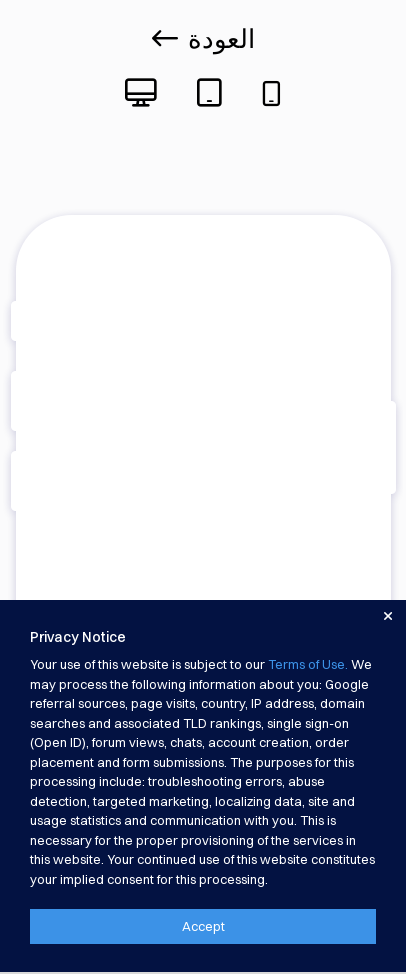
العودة (203, 39)
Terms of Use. (308, 664)
